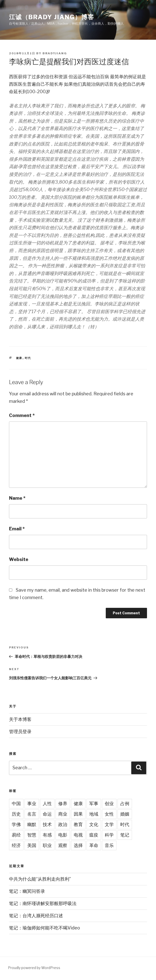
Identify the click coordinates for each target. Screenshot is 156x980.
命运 (47, 814)
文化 (94, 824)
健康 (19, 358)
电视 (78, 835)
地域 (94, 814)
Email (17, 529)
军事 (94, 804)
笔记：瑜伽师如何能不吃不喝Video (44, 928)
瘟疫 (94, 835)
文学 (109, 824)
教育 (78, 824)
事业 (32, 804)
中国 (16, 804)
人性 (47, 804)
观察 (63, 845)
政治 (63, 824)
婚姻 (125, 814)
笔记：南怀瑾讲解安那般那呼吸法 (43, 903)
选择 (78, 845)
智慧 (32, 835)
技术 (47, 824)
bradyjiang (55, 53)
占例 (125, 804)
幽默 (32, 824)
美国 (32, 845)
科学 (109, 835)
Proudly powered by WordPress (34, 968)
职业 (47, 845)
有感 (47, 835)
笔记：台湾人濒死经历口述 (36, 916)
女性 (109, 814)
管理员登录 (20, 732)
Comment (22, 415)
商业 (63, 814)
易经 (16, 835)
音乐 (109, 845)
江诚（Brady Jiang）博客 (52, 17)
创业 (109, 804)
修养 (63, 804)
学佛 (16, 824)
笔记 (125, 835)
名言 (32, 814)
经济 (16, 845)
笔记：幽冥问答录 (27, 891)
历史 (16, 814)
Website (19, 559)
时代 (28, 358)
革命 (94, 845)
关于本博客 (20, 719)
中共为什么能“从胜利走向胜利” (40, 879)
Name (17, 498)
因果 (78, 814)
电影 (63, 835)
